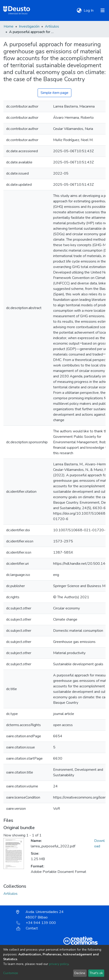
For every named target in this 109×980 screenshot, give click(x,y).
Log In (89, 10)
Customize (11, 973)
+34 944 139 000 (36, 923)
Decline (80, 973)
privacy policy (59, 964)
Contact (27, 928)
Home (9, 26)
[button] (79, 10)
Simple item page (54, 93)
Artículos (52, 26)
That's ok (96, 973)
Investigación (29, 26)
